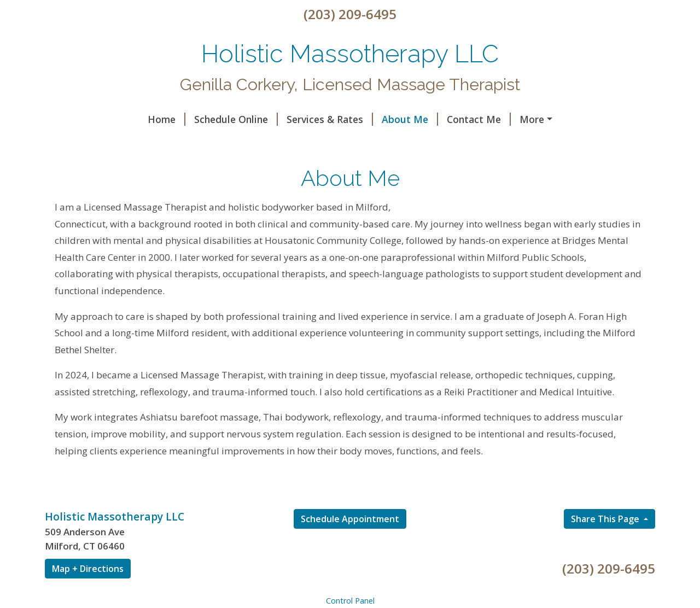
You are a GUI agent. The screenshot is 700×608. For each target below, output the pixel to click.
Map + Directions (88, 592)
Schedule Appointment (350, 542)
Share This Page (606, 542)
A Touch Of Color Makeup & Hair (135, 142)
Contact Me (385, 119)
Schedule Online (142, 119)
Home (72, 119)
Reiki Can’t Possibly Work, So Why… (512, 119)
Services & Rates (236, 119)
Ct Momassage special (277, 142)
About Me (316, 119)
